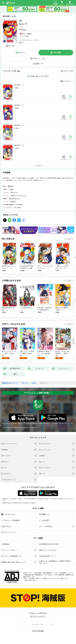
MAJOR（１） (20, 85)
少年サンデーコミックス (18, 195)
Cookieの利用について (47, 556)
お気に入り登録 (68, 71)
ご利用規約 (5, 544)
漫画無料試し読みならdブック (10, 383)
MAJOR (13, 202)
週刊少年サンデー (15, 198)
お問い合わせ (6, 526)
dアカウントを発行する (38, 613)
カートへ (22, 53)
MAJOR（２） (20, 105)
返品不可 (21, 43)
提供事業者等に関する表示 (49, 544)
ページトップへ (38, 625)
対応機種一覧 (44, 514)
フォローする (26, 24)
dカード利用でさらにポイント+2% (28, 40)
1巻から (63, 81)
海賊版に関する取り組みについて (13, 562)
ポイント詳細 (24, 36)
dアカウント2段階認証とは (11, 556)
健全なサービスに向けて (48, 550)
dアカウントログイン (9, 532)
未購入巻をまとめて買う (40, 76)
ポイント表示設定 (46, 526)
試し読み (12, 46)
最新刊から (70, 81)
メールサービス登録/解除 (10, 520)
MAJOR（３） (20, 125)
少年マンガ (14, 192)
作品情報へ (37, 64)
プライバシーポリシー (9, 550)
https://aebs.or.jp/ (30, 580)
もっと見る (68, 239)
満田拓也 (22, 24)
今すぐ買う (58, 53)
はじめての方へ (9, 514)
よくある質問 (44, 520)
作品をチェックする (40, 58)
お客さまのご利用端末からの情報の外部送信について (55, 562)
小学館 (11, 189)
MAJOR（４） (20, 145)
